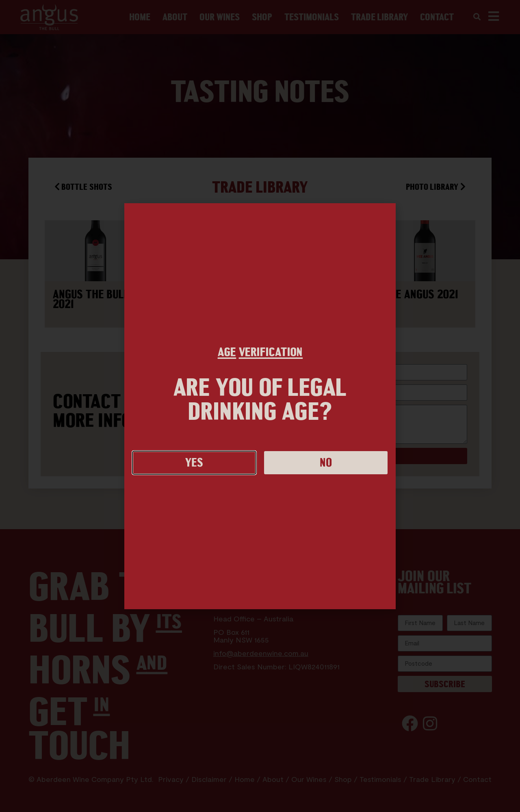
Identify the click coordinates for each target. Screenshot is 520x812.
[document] (260, 406)
